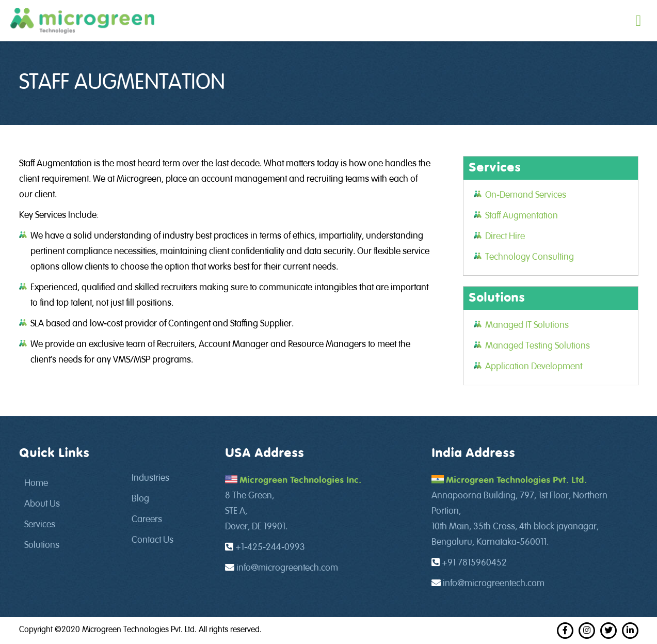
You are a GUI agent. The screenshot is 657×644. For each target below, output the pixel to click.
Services (40, 525)
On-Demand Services (526, 195)
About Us (42, 504)
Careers (147, 520)
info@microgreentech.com (287, 568)
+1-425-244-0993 (270, 547)
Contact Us (153, 540)
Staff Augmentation (522, 216)
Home (36, 483)
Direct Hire (505, 237)
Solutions (42, 545)
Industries (150, 478)
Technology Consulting (530, 257)
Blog (140, 499)
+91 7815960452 (474, 563)
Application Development (534, 367)
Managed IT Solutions (527, 325)
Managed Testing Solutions (538, 346)
